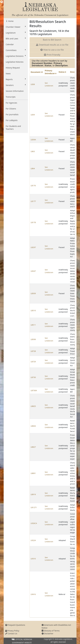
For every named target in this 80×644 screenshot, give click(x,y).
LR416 (33, 594)
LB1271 (34, 507)
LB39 (33, 115)
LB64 (33, 168)
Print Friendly (52, 55)
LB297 (33, 247)
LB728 (33, 351)
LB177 (33, 201)
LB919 (33, 494)
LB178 (33, 222)
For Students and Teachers (13, 128)
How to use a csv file (52, 50)
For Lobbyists (12, 120)
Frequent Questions (15, 625)
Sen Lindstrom (49, 84)
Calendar (10, 44)
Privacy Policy (12, 631)
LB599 (33, 339)
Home (11, 21)
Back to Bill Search (52, 40)
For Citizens (11, 109)
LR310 (33, 559)
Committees (16, 50)
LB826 (33, 426)
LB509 (33, 293)
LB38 (33, 84)
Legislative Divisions (16, 56)
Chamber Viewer (16, 27)
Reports (16, 79)
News (8, 74)
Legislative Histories (15, 62)
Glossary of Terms (51, 631)
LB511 (33, 325)
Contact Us (11, 633)
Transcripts (11, 97)
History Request (13, 68)
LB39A (33, 140)
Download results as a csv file (52, 45)
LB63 (33, 151)
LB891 (33, 473)
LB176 (33, 186)
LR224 (33, 540)
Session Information (15, 91)
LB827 (33, 447)
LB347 (33, 271)
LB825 (33, 406)
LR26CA (34, 523)
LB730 (33, 377)
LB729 (33, 362)
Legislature (16, 33)
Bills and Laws (16, 38)
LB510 (33, 310)
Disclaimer (48, 633)
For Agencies (11, 103)
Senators (16, 85)
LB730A (34, 390)
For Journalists (12, 114)
